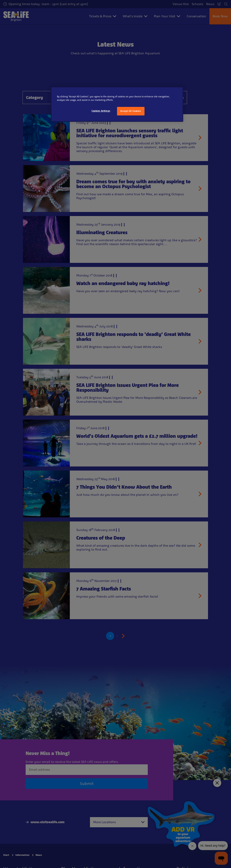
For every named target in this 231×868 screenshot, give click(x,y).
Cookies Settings (101, 111)
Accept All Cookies (131, 111)
